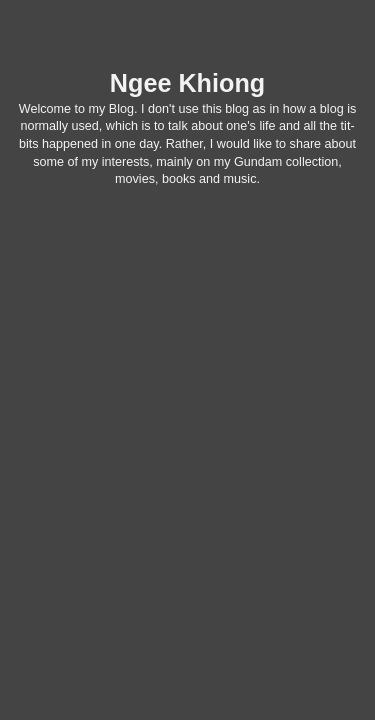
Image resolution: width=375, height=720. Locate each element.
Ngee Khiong (187, 83)
